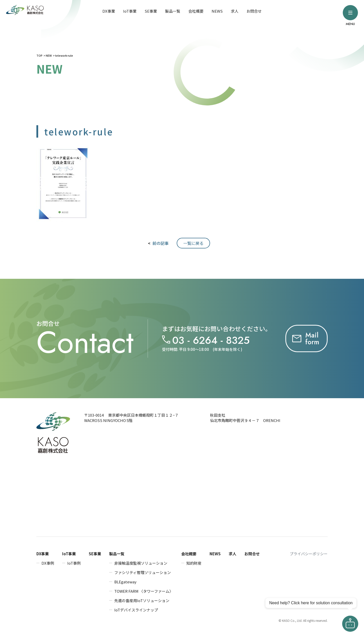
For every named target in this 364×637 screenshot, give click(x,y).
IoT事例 (74, 563)
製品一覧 (173, 11)
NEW (49, 55)
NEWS (217, 11)
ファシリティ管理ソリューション (143, 572)
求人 (235, 11)
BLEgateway (125, 582)
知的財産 (194, 563)
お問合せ (254, 11)
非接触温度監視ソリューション (141, 563)
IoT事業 (130, 11)
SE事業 (151, 11)
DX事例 (48, 563)
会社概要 (196, 11)
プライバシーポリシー (309, 554)
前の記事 (161, 243)
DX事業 (109, 11)
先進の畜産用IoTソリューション (142, 600)
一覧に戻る (193, 243)
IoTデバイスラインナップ (136, 610)
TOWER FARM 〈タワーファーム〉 (144, 591)
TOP (39, 55)
